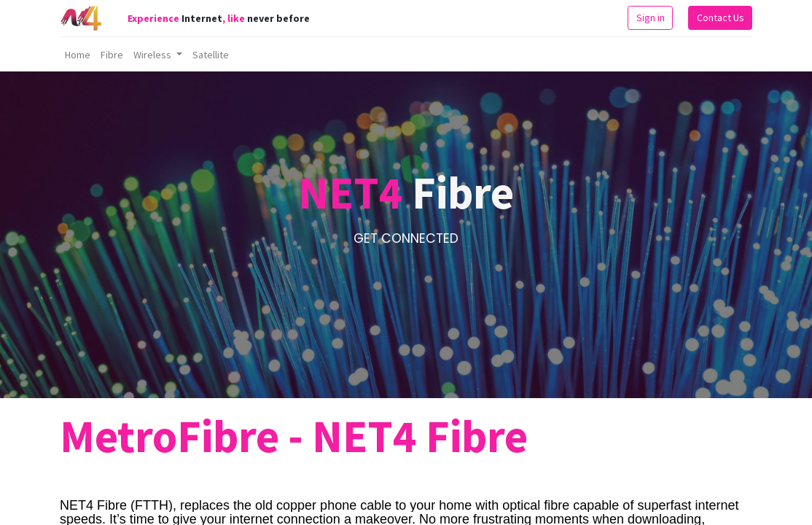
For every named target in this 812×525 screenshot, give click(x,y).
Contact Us (721, 17)
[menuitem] (78, 55)
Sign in (651, 17)
